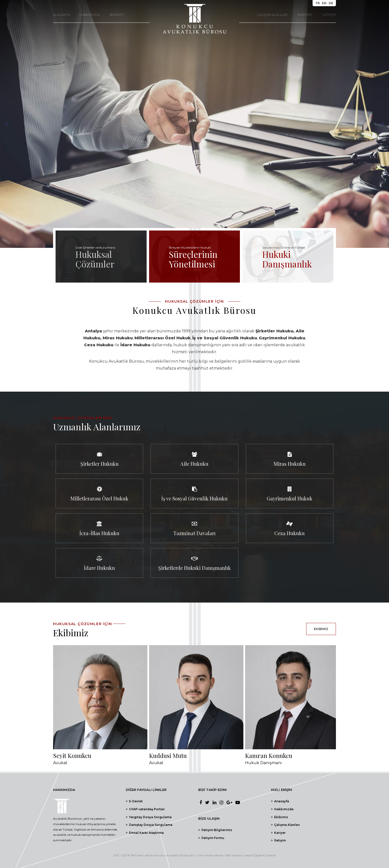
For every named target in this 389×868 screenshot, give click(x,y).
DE (331, 3)
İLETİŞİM (329, 15)
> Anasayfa (280, 801)
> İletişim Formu (211, 838)
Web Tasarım (233, 855)
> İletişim (278, 840)
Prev (6, 124)
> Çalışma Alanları (285, 825)
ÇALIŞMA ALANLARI (272, 15)
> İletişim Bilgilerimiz (215, 830)
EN (324, 3)
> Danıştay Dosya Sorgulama (149, 825)
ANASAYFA (62, 15)
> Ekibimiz (279, 817)
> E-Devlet (134, 801)
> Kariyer (278, 833)
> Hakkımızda (282, 809)
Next (383, 124)
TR (318, 3)
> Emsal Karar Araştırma (145, 833)
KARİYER (305, 15)
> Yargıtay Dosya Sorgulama (149, 817)
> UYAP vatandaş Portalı (145, 809)
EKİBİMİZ (117, 15)
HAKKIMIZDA (90, 15)
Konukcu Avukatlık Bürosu (171, 855)
